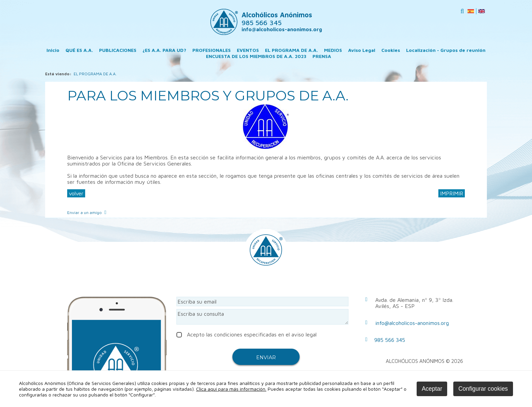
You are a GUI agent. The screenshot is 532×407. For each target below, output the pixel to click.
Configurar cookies (483, 389)
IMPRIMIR (452, 193)
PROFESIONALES (212, 50)
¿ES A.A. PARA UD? (164, 50)
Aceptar (432, 389)
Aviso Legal (362, 50)
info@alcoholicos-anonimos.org (282, 29)
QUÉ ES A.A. (79, 50)
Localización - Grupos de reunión (446, 50)
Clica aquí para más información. (231, 389)
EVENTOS (248, 50)
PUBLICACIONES (118, 50)
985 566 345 (390, 340)
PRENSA (322, 56)
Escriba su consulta (262, 317)
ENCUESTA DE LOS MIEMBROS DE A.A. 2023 (256, 56)
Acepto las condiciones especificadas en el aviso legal (246, 334)
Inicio (53, 50)
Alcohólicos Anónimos (277, 19)
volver (76, 193)
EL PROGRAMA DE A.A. (291, 50)
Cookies (391, 50)
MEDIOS (333, 50)
